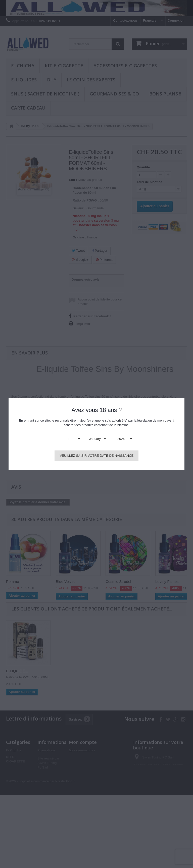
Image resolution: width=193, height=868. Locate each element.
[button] (71, 439)
